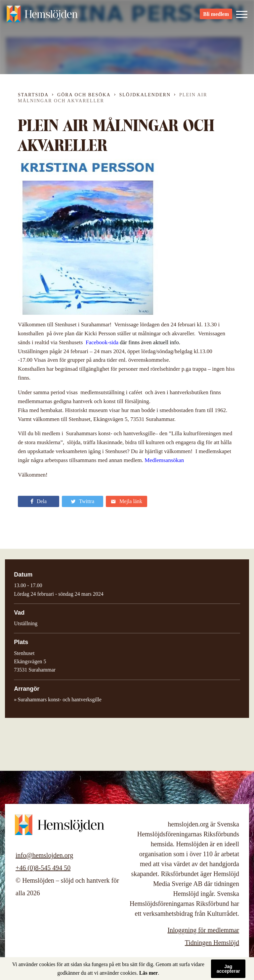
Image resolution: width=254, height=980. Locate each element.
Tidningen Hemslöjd (212, 943)
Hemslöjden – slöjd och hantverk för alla (43, 17)
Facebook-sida (102, 342)
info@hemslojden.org (44, 855)
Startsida (33, 95)
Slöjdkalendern (145, 95)
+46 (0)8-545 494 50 (43, 868)
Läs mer (148, 973)
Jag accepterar (228, 969)
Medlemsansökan (164, 460)
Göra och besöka (84, 95)
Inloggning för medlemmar (203, 930)
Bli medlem (216, 17)
